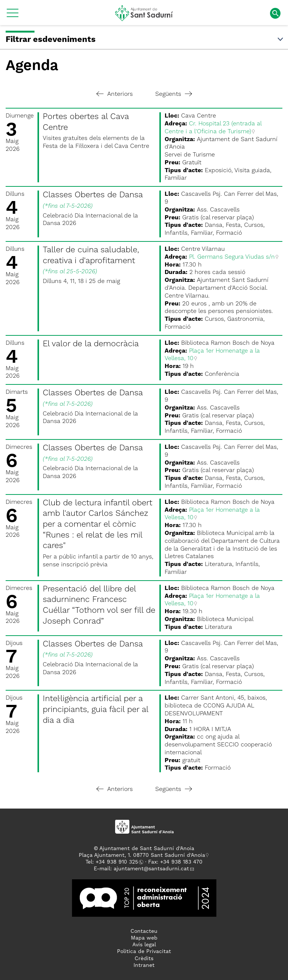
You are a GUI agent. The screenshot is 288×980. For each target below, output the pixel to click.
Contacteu (144, 931)
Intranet (144, 965)
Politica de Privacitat (144, 952)
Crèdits (144, 959)
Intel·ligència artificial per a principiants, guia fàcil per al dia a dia (95, 710)
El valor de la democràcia (91, 344)
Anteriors (115, 94)
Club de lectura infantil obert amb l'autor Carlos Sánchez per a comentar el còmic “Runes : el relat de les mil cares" (97, 524)
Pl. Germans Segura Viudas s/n (232, 257)
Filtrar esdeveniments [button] (145, 40)
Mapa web (144, 938)
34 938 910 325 (118, 862)
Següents (174, 94)
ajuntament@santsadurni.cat (151, 869)
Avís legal (144, 945)
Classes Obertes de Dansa (93, 195)
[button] (13, 16)
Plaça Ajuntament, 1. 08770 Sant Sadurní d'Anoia (142, 855)
